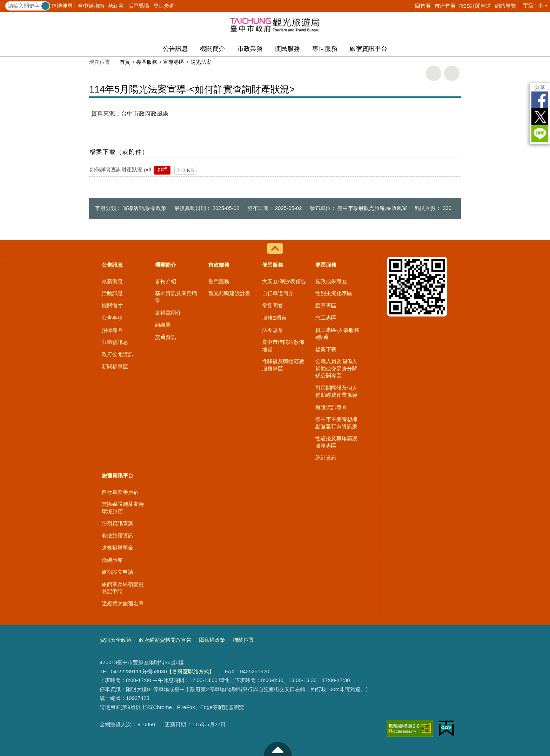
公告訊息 (175, 49)
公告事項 (112, 318)
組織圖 (163, 325)
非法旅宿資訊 (118, 535)
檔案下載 (326, 349)
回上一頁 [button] (452, 73)
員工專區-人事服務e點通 (337, 333)
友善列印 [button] (434, 73)
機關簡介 (213, 49)
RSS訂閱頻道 (475, 6)
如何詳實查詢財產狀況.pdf (120, 169)
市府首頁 (445, 6)
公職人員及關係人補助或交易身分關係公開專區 (336, 368)
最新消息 (112, 281)
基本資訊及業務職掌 (176, 297)
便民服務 (287, 49)
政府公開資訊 (118, 354)
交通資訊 (166, 337)
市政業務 (250, 49)
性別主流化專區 (334, 293)
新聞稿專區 (115, 366)
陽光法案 (201, 62)
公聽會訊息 (115, 342)
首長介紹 (166, 281)
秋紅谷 (116, 6)
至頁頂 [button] (278, 749)
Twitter (540, 117)
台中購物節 (91, 6)
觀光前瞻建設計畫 (229, 293)
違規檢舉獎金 (118, 548)
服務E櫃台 (274, 318)
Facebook (540, 100)
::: (2, 4)
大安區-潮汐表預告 (284, 281)
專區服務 (325, 49)
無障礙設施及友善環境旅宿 (123, 507)
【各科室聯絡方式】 (191, 671)
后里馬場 (139, 6)
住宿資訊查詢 (118, 523)
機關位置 (243, 640)
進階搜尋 (62, 6)
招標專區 (112, 330)
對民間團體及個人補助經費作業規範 (336, 391)
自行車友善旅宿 (120, 492)
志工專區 (326, 318)
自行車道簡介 (278, 293)
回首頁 (423, 6)
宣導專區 (174, 62)
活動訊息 (112, 293)
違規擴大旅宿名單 (123, 603)
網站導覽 (505, 6)
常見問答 (273, 305)
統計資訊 (326, 458)
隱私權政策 (212, 640)
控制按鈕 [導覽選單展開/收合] (275, 248)
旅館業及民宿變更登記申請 (123, 588)
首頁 (125, 62)
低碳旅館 (112, 560)
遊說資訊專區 (331, 407)
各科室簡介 (168, 312)
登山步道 (164, 6)
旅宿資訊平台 (368, 49)
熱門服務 (219, 281)
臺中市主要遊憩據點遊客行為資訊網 (336, 423)
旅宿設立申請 (118, 572)
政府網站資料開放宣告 (165, 640)
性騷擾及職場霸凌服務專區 (283, 365)
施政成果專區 (331, 281)
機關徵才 (112, 305)
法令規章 (273, 330)
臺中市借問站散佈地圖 (283, 345)
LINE (540, 134)
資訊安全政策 (116, 640)
